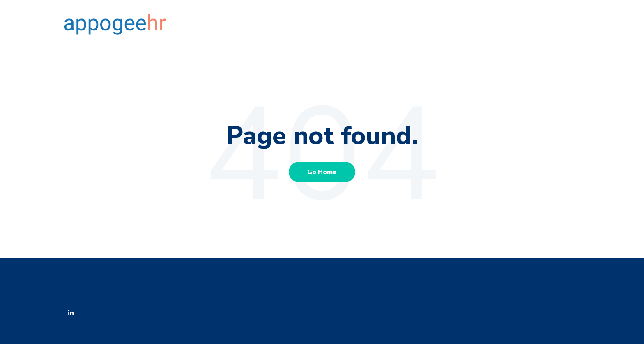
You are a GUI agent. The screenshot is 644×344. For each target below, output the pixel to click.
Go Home (322, 172)
